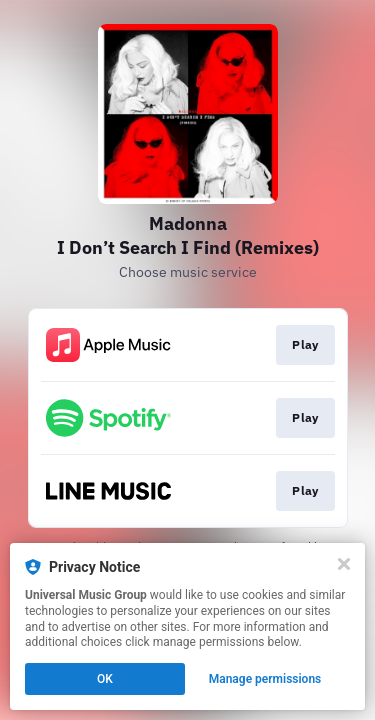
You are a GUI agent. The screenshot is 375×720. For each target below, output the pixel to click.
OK (105, 679)
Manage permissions (265, 679)
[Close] (344, 564)
